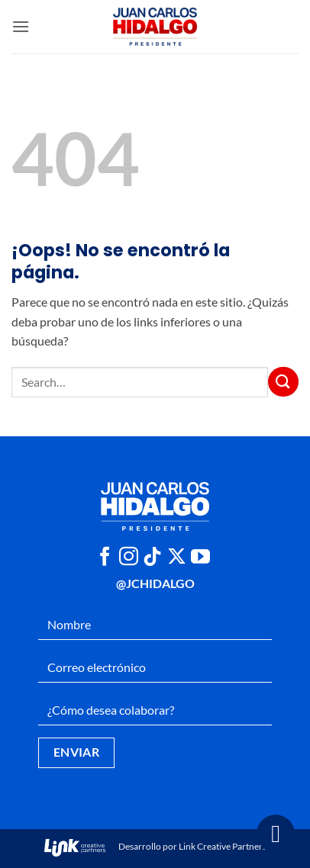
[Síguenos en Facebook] (105, 558)
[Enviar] (283, 382)
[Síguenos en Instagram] (129, 558)
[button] (21, 26)
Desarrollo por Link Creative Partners (155, 846)
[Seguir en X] (177, 558)
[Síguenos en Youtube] (200, 558)
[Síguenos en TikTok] (152, 558)
